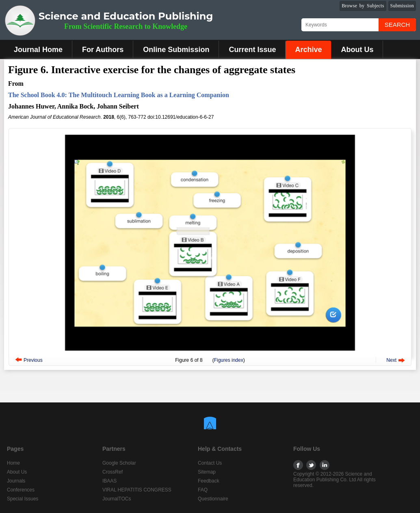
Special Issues (23, 499)
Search (397, 25)
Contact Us (210, 463)
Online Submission (176, 50)
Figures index (229, 360)
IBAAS (109, 481)
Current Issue (252, 50)
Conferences (21, 490)
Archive (308, 50)
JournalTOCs (117, 499)
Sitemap (207, 472)
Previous (33, 360)
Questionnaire (213, 499)
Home (13, 463)
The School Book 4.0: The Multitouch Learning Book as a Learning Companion (119, 95)
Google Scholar (119, 463)
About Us (357, 50)
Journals (16, 481)
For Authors (103, 50)
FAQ (203, 490)
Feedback (209, 481)
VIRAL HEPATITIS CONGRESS (137, 490)
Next (391, 360)
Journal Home (38, 50)
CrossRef (113, 472)
